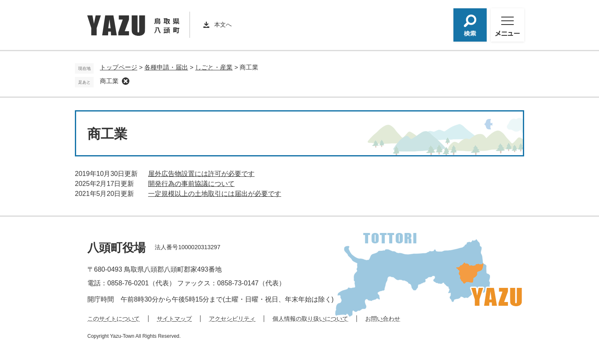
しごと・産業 (214, 67)
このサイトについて (114, 319)
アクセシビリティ (232, 319)
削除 (126, 81)
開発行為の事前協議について (191, 184)
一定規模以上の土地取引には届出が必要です (215, 194)
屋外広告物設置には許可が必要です (201, 174)
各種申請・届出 (166, 67)
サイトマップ (174, 319)
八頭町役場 (116, 248)
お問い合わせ (383, 319)
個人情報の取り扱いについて (310, 319)
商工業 (109, 81)
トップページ (119, 67)
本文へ (223, 25)
